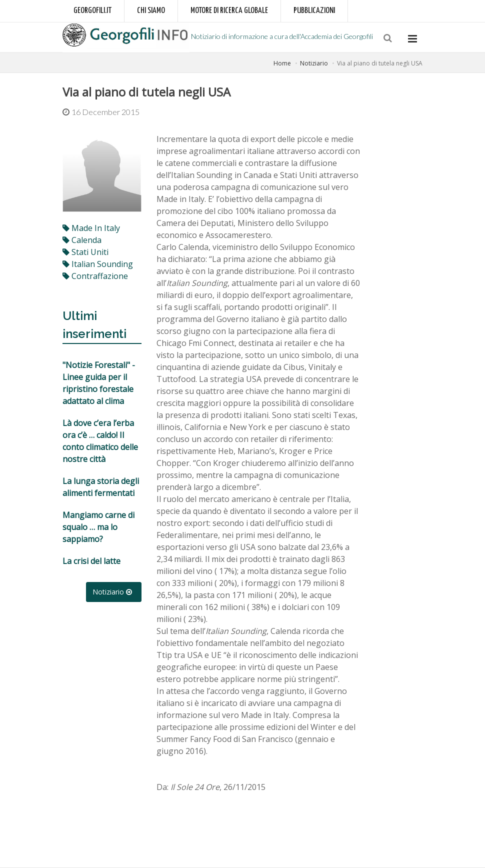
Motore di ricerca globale (229, 11)
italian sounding (98, 264)
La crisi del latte (91, 561)
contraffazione (95, 276)
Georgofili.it (92, 11)
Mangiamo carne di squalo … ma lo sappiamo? (98, 527)
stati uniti (85, 252)
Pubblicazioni (314, 11)
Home (282, 63)
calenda (82, 240)
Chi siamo (151, 11)
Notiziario (314, 63)
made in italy (91, 228)
